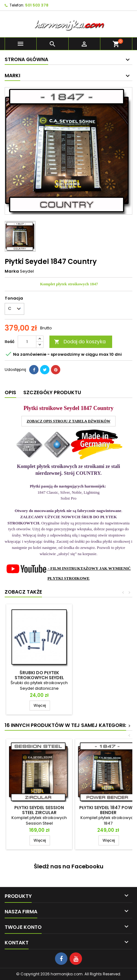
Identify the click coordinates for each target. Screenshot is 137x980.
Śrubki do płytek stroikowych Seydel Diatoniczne (39, 678)
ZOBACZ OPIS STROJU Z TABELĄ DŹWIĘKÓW (68, 421)
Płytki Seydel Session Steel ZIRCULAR (39, 810)
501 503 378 (37, 5)
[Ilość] (27, 342)
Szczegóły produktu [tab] (52, 392)
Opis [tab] (10, 392)
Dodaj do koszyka (80, 342)
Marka (12, 271)
